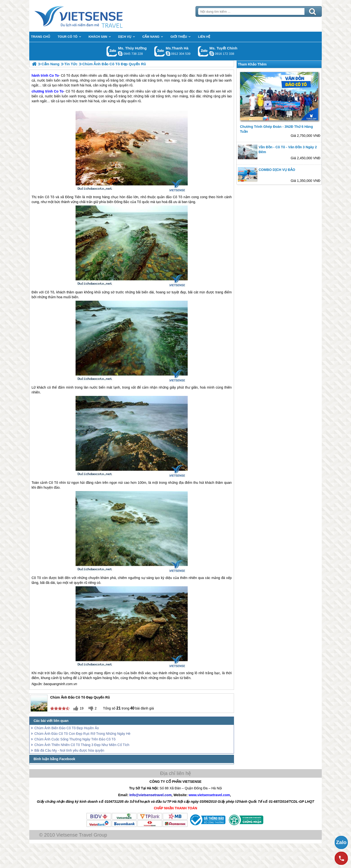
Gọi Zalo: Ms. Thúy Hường (112, 51)
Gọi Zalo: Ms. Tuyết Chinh (203, 51)
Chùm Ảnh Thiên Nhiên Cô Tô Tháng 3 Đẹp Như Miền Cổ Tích (82, 745)
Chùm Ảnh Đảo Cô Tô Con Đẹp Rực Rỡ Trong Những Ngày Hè (82, 734)
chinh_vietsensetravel (212, 54)
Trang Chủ (91, 16)
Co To (59, 91)
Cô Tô (71, 91)
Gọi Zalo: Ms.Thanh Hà (160, 51)
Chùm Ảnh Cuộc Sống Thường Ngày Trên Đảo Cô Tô (75, 739)
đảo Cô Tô (174, 197)
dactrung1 (120, 54)
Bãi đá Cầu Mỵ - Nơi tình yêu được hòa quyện (69, 750)
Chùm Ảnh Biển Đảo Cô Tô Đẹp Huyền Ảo (67, 728)
